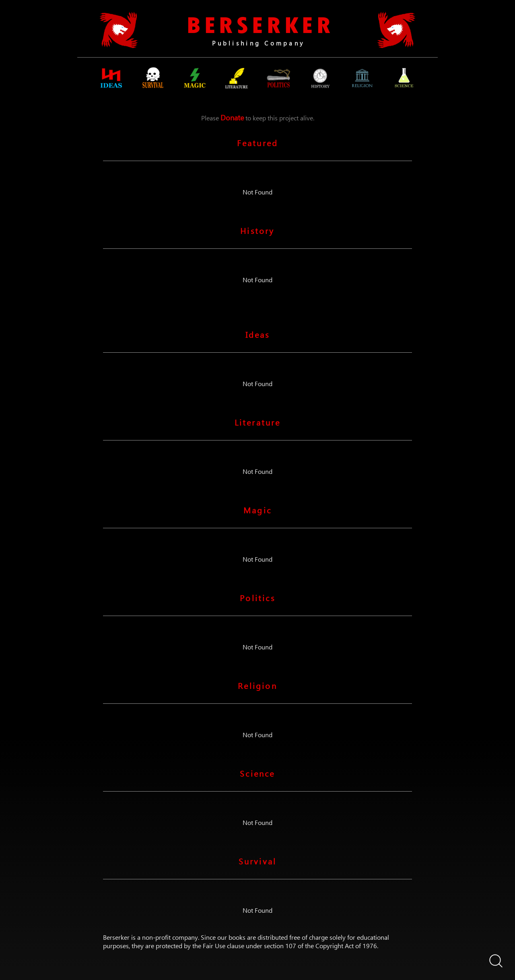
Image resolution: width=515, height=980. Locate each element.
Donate (232, 117)
